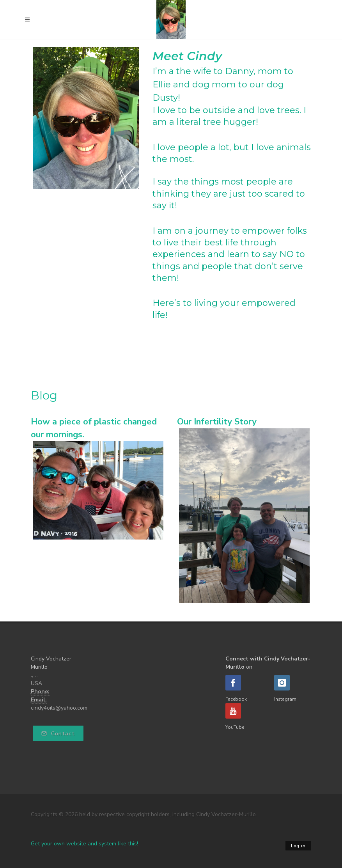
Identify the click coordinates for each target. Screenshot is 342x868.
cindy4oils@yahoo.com (59, 708)
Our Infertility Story (217, 422)
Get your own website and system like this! (84, 844)
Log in (298, 846)
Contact (58, 734)
